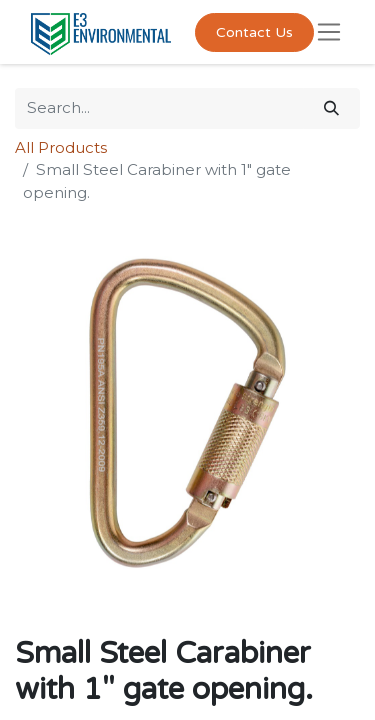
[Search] (331, 108)
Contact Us (254, 32)
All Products (61, 147)
